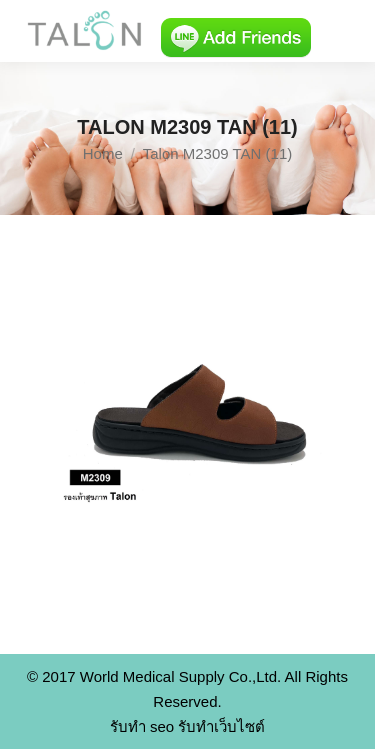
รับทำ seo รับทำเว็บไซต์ (188, 726)
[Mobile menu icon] (343, 31)
